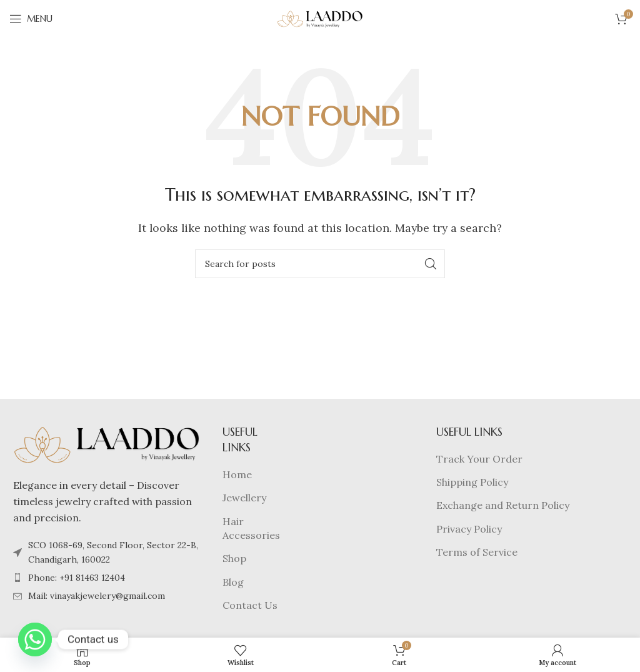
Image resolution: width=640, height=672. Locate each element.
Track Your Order (479, 459)
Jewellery (244, 498)
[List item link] (107, 578)
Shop (234, 558)
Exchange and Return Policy (503, 505)
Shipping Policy (472, 482)
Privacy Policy (469, 529)
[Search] (320, 264)
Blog (233, 582)
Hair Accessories (251, 528)
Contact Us (250, 605)
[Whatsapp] (35, 639)
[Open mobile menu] (31, 19)
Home (237, 474)
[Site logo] (320, 18)
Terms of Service (477, 552)
